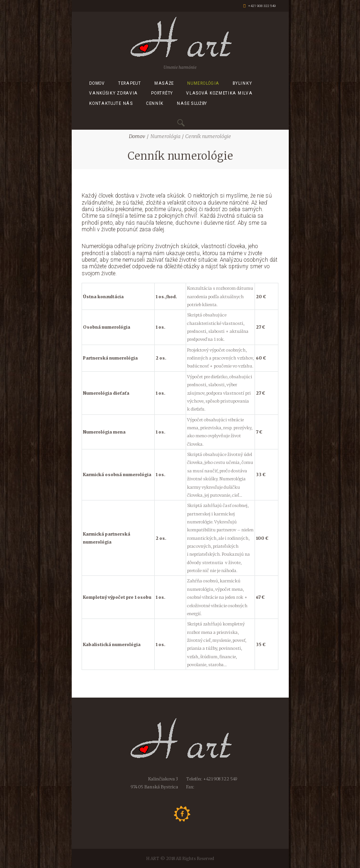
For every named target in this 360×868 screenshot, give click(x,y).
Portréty (162, 93)
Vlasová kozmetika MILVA (219, 93)
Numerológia (203, 83)
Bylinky (242, 83)
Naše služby (192, 103)
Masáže (164, 83)
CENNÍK (155, 103)
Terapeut (130, 83)
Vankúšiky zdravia (113, 93)
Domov (97, 83)
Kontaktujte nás (111, 103)
